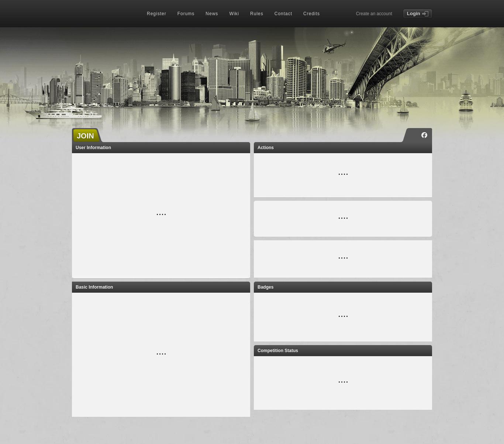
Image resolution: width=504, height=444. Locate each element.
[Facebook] (424, 135)
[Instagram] (413, 135)
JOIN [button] (85, 136)
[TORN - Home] (104, 14)
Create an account (374, 14)
